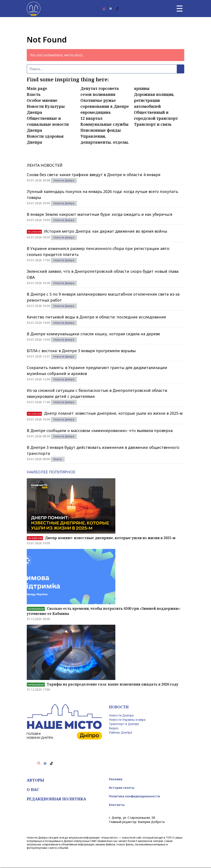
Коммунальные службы (104, 124)
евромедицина (96, 112)
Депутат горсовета (100, 88)
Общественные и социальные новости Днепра (48, 124)
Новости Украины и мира (127, 720)
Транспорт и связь (153, 124)
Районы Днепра (120, 732)
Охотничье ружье (98, 100)
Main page (37, 88)
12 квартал (91, 118)
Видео (114, 728)
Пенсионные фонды (101, 130)
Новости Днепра (64, 180)
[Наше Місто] (34, 9)
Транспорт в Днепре (124, 724)
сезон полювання (98, 94)
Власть (34, 94)
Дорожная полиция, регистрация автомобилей (154, 100)
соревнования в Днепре (105, 106)
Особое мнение (42, 100)
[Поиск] (102, 69)
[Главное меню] (180, 9)
